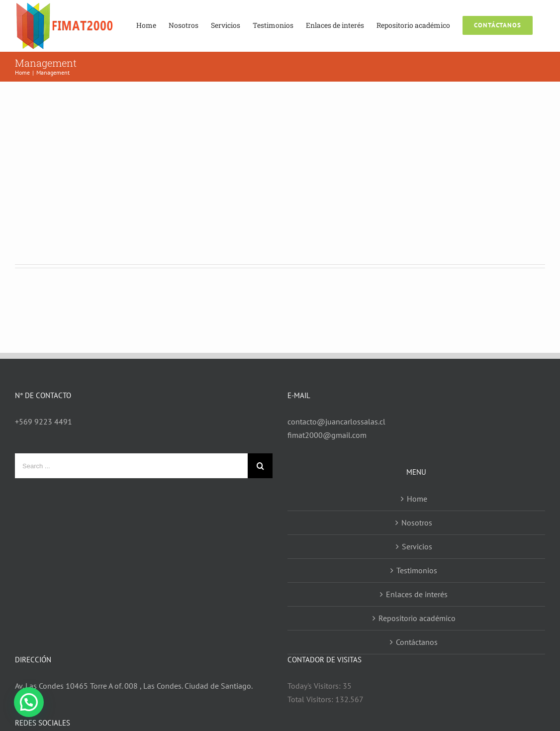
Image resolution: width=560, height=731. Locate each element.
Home (417, 499)
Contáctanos (417, 642)
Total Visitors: (311, 699)
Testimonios (417, 570)
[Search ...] (131, 466)
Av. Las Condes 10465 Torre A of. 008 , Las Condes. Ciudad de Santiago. (134, 686)
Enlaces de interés (417, 594)
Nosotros (417, 522)
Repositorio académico (417, 618)
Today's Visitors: (315, 686)
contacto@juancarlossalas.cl (336, 421)
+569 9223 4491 (44, 421)
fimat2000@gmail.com (327, 435)
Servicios (417, 546)
